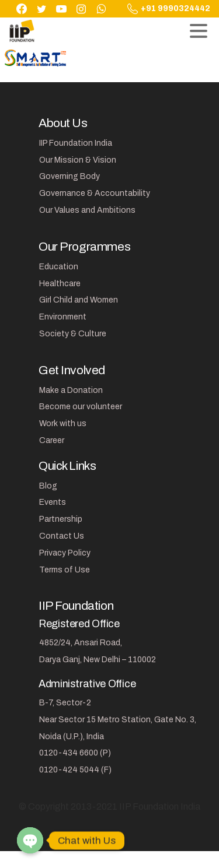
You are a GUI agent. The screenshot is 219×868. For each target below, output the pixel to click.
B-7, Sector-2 (65, 703)
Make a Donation (71, 390)
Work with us (63, 424)
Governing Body (69, 176)
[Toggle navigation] (199, 31)
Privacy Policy (65, 553)
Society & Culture (73, 334)
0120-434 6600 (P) (75, 753)
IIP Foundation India (76, 143)
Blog (48, 486)
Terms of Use (65, 570)
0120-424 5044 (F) (75, 770)
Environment (63, 317)
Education (59, 267)
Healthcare (60, 284)
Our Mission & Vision (78, 160)
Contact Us (62, 536)
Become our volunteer (81, 407)
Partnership (61, 519)
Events (53, 502)
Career (52, 440)
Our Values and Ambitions (87, 210)
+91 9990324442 (169, 9)
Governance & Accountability (95, 193)
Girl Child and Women (79, 300)
